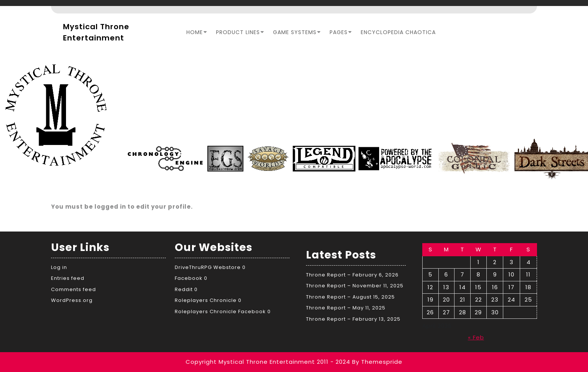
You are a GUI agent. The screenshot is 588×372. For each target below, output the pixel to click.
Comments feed (73, 289)
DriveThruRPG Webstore (208, 267)
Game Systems (295, 32)
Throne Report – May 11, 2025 (346, 308)
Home (195, 32)
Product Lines (238, 32)
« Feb (476, 337)
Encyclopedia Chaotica (398, 32)
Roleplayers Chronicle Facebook (220, 311)
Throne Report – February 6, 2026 (352, 275)
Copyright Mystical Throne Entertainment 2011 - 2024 (268, 362)
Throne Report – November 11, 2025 (355, 286)
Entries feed (68, 278)
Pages (339, 32)
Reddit (184, 289)
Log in (59, 267)
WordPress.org (72, 300)
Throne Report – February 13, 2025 (353, 319)
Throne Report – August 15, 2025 (350, 297)
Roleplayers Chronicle (206, 300)
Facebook (189, 278)
